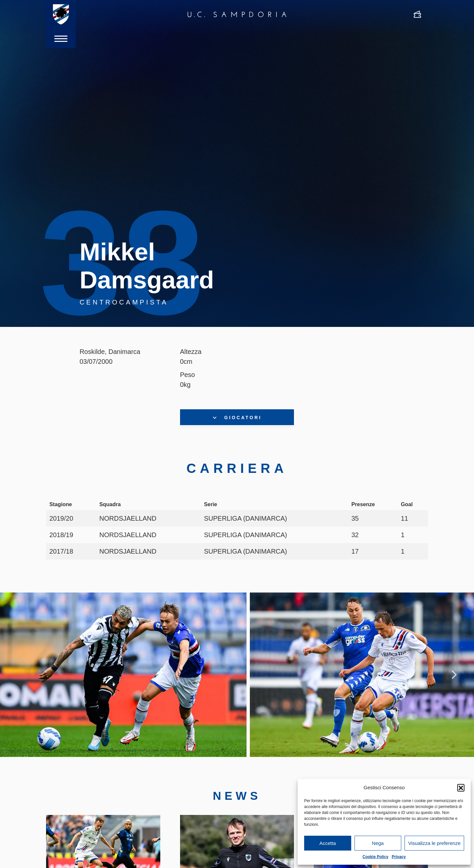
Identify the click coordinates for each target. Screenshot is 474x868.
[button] (461, 788)
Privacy (399, 857)
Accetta (328, 843)
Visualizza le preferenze (434, 843)
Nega (378, 843)
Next (454, 676)
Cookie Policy (375, 857)
